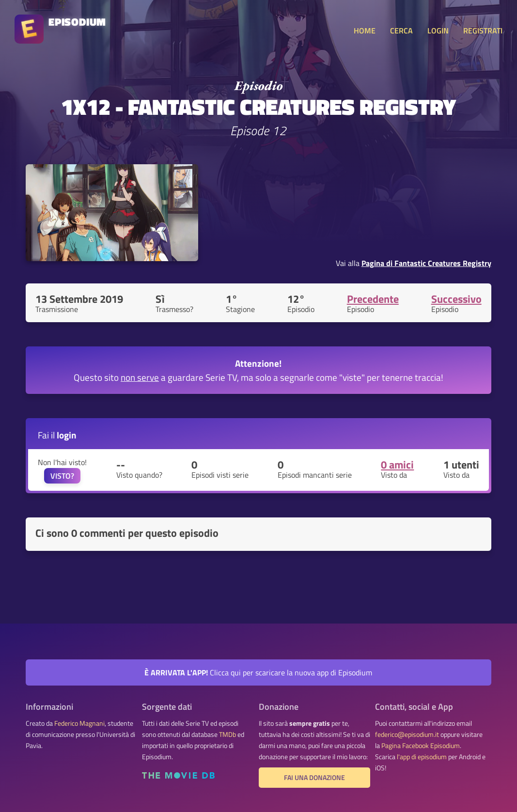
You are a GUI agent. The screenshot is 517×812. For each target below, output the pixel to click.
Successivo (456, 299)
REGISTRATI (483, 31)
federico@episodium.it (407, 734)
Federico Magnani (79, 723)
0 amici (397, 465)
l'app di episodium (422, 757)
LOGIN (438, 31)
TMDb (227, 734)
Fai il (57, 435)
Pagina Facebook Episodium (421, 746)
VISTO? (62, 476)
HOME (365, 31)
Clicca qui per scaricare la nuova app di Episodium (258, 672)
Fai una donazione (314, 778)
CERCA (401, 31)
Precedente (373, 299)
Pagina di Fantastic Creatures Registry (426, 263)
